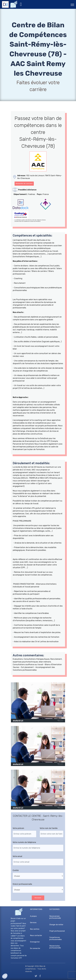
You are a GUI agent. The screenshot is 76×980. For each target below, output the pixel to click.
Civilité (16, 870)
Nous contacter (36, 936)
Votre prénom (18, 828)
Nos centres (35, 929)
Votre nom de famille (49, 828)
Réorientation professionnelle (55, 947)
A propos (33, 916)
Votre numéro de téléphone (24, 842)
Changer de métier (56, 925)
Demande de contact (24, 183)
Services (33, 923)
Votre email (17, 856)
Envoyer (38, 898)
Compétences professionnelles (56, 938)
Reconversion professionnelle (55, 917)
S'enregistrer (35, 942)
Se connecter (35, 948)
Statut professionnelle (22, 884)
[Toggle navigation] (72, 5)
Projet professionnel (57, 931)
